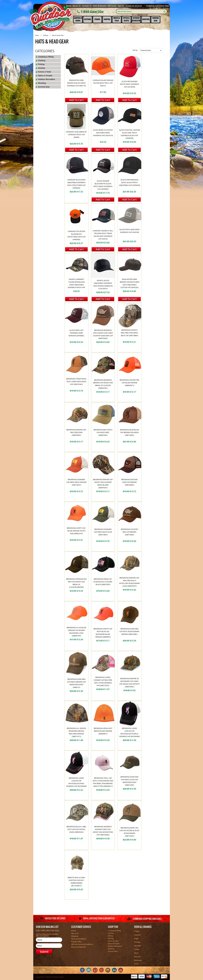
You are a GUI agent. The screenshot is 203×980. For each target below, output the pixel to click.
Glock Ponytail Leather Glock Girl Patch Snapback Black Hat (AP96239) (130, 134)
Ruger (136, 938)
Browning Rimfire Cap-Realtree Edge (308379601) (76, 432)
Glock (136, 953)
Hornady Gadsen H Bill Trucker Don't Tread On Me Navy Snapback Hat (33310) (103, 235)
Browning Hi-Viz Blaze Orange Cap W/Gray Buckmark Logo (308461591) (76, 632)
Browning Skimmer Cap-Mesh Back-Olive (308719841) (103, 532)
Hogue (137, 931)
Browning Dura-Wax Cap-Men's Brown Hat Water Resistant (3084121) (76, 683)
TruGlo (137, 949)
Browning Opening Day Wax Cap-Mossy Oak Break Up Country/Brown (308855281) (76, 584)
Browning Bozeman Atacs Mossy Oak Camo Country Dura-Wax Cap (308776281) (103, 334)
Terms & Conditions (79, 939)
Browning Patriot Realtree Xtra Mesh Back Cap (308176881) (130, 333)
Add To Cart (76, 100)
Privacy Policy (76, 942)
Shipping (75, 936)
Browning (138, 960)
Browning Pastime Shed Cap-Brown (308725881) (129, 482)
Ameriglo (138, 946)
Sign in (121, 6)
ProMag (137, 942)
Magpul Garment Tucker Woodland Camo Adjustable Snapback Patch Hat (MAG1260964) (76, 285)
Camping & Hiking (78, 19)
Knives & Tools (117, 19)
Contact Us (87, 6)
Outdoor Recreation (136, 19)
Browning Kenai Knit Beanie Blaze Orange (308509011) (103, 731)
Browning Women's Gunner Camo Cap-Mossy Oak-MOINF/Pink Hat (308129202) (103, 831)
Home (69, 6)
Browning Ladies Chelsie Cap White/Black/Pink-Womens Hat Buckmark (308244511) (76, 783)
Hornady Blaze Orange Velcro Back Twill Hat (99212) (103, 83)
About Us (77, 6)
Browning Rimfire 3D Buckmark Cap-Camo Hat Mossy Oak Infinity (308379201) (130, 683)
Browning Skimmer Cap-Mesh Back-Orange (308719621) (76, 482)
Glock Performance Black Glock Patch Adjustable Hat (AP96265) (130, 182)
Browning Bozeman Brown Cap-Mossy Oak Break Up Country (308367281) (103, 384)
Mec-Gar (137, 957)
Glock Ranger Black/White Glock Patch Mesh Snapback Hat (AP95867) (103, 185)
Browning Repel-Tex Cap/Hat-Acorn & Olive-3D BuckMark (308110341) (130, 832)
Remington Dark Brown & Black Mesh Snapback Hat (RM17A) (76, 83)
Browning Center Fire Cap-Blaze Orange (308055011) (129, 383)
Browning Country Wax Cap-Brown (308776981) (130, 532)
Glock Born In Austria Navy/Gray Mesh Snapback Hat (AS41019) (103, 133)
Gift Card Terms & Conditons (82, 944)
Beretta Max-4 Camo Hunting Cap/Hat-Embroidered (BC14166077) (76, 882)
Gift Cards (112, 6)
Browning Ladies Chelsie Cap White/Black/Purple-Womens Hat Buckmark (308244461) (130, 734)
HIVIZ (136, 964)
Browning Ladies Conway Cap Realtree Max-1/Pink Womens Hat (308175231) (103, 681)
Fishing (97, 19)
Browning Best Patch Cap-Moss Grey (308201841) (103, 432)
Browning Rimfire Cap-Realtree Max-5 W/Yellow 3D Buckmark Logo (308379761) (129, 582)
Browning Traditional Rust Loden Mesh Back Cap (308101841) (76, 381)
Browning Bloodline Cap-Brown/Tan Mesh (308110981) (129, 432)
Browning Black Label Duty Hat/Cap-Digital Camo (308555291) (76, 829)
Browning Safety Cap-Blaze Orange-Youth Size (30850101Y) (76, 531)
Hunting (107, 19)
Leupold (137, 935)
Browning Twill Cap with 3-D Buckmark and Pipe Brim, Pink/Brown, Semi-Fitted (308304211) (103, 782)
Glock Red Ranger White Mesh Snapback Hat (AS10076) (130, 84)
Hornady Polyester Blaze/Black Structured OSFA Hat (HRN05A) (76, 235)
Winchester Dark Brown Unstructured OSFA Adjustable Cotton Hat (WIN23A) (130, 283)
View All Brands (100, 6)
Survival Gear (156, 19)
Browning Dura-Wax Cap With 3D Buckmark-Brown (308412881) (130, 631)
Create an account (134, 6)
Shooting (146, 19)
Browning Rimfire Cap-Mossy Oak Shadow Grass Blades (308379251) (103, 484)
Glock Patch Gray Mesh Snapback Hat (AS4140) (130, 231)
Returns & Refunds (78, 947)
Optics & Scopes (126, 19)
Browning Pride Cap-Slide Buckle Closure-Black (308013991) (103, 582)
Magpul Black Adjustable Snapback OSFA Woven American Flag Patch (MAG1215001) (103, 286)
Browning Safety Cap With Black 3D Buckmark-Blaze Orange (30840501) (103, 633)
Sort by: (135, 50)
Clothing (88, 19)
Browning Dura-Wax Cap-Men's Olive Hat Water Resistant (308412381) (130, 781)
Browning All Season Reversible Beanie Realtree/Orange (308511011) (76, 732)
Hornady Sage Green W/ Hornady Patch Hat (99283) (76, 135)
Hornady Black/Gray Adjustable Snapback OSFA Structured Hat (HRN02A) (76, 184)
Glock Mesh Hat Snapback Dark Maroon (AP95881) (76, 333)
